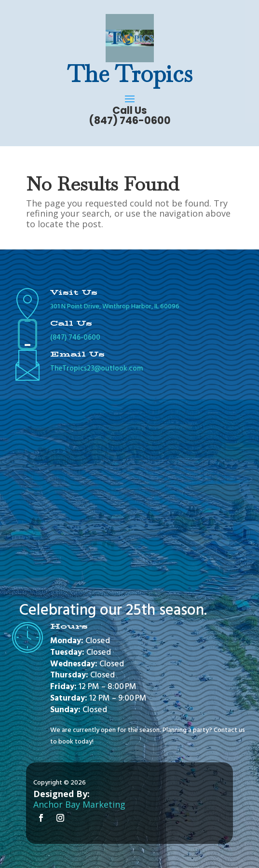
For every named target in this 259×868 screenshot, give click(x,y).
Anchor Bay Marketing (79, 804)
